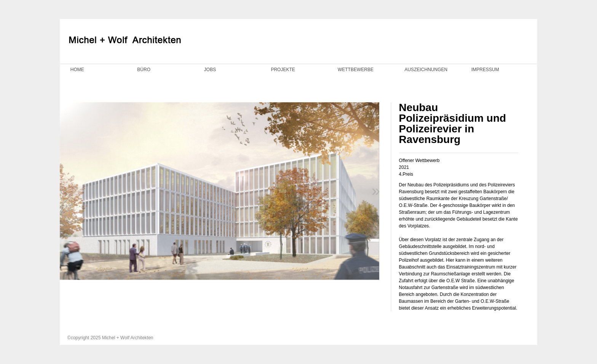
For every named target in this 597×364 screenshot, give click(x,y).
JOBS (210, 70)
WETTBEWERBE (356, 70)
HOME (77, 70)
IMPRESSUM (485, 70)
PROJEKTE (283, 70)
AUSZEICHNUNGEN (426, 70)
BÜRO (144, 70)
